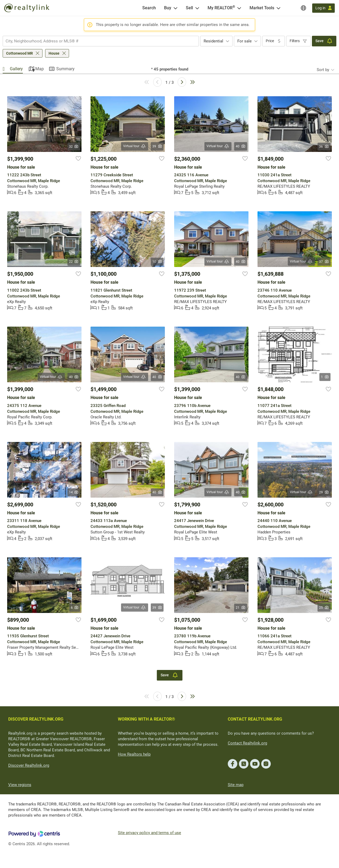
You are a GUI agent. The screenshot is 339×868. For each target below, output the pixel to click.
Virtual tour (135, 146)
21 (241, 608)
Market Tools (262, 8)
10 (157, 262)
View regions (20, 785)
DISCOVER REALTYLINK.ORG (36, 719)
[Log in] (323, 8)
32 (74, 147)
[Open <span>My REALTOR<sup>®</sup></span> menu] (239, 8)
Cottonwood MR (20, 53)
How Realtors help (134, 754)
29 (324, 492)
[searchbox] (97, 41)
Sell (189, 8)
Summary (65, 69)
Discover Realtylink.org (29, 765)
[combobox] (101, 41)
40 (241, 146)
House (54, 53)
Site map (236, 785)
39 (157, 146)
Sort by (323, 70)
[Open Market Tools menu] (278, 8)
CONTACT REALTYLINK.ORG (255, 719)
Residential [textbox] (213, 41)
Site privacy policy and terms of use (149, 833)
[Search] (149, 8)
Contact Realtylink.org (247, 743)
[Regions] (303, 8)
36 (324, 147)
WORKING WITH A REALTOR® (147, 719)
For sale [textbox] (244, 41)
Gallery (16, 69)
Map (40, 69)
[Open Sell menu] (197, 8)
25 (324, 608)
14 (74, 492)
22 (74, 262)
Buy (168, 8)
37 (324, 262)
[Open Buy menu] (175, 8)
